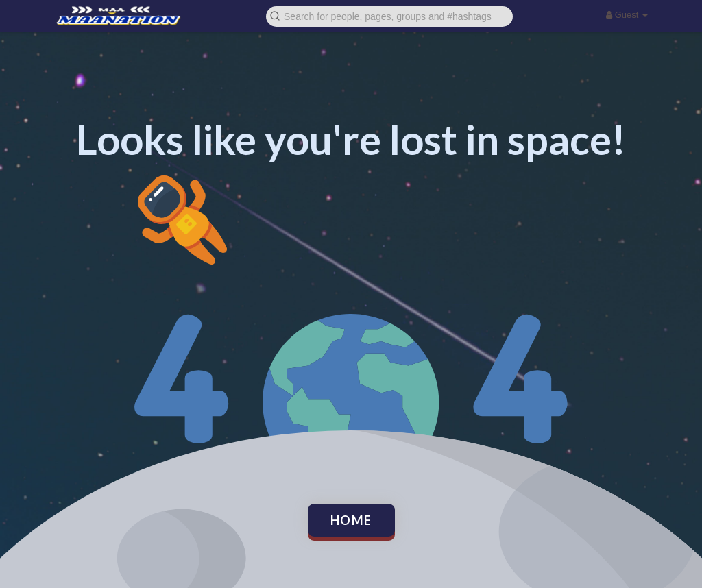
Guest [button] (627, 15)
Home (351, 520)
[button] (389, 15)
